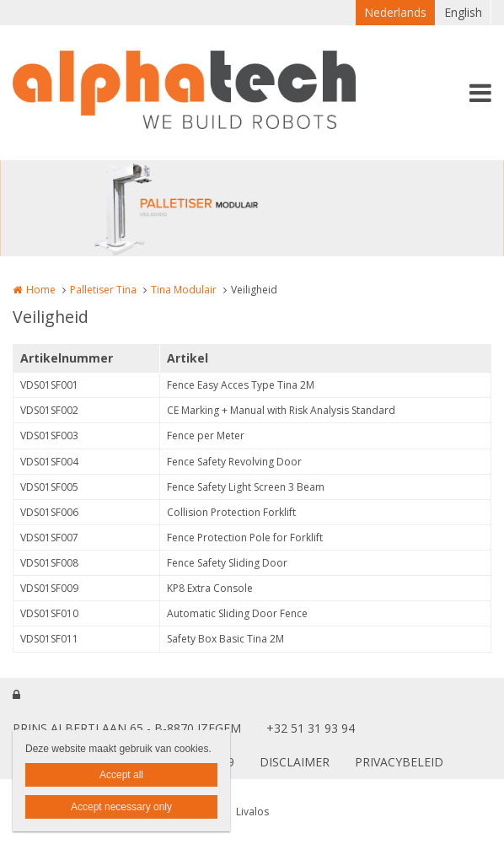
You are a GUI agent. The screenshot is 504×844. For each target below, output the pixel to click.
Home (41, 290)
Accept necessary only (121, 807)
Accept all (121, 775)
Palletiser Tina (103, 290)
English (463, 12)
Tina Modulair (184, 290)
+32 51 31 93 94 (311, 728)
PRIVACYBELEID (399, 762)
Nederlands (395, 12)
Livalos (252, 812)
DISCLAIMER (295, 762)
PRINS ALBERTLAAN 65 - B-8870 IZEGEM (127, 728)
